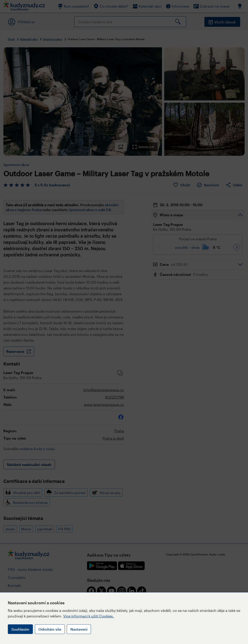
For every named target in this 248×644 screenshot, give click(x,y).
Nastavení (79, 629)
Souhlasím (20, 629)
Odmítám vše (50, 629)
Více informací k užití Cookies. (89, 616)
